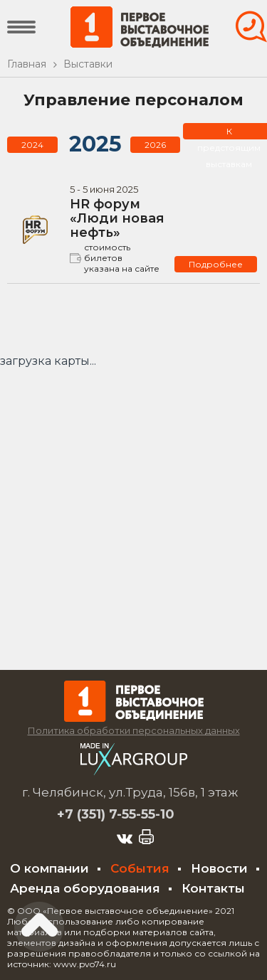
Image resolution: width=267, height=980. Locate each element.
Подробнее (216, 264)
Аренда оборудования (85, 888)
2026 (155, 145)
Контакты (213, 888)
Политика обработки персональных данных (134, 730)
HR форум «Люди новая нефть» (117, 218)
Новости (219, 868)
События (140, 868)
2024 (32, 145)
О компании (49, 868)
